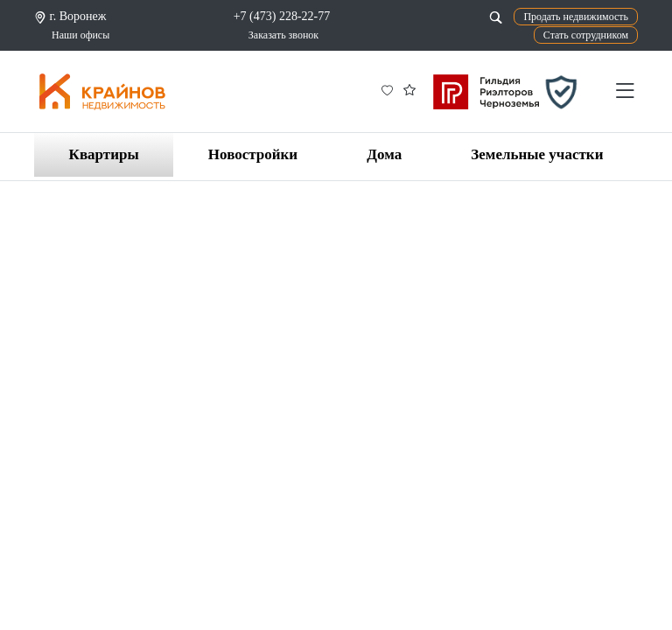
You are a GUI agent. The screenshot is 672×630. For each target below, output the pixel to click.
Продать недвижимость (576, 17)
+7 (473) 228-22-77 (282, 16)
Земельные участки (537, 154)
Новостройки (253, 154)
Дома (384, 154)
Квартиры (104, 154)
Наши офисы (80, 35)
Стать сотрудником (586, 35)
